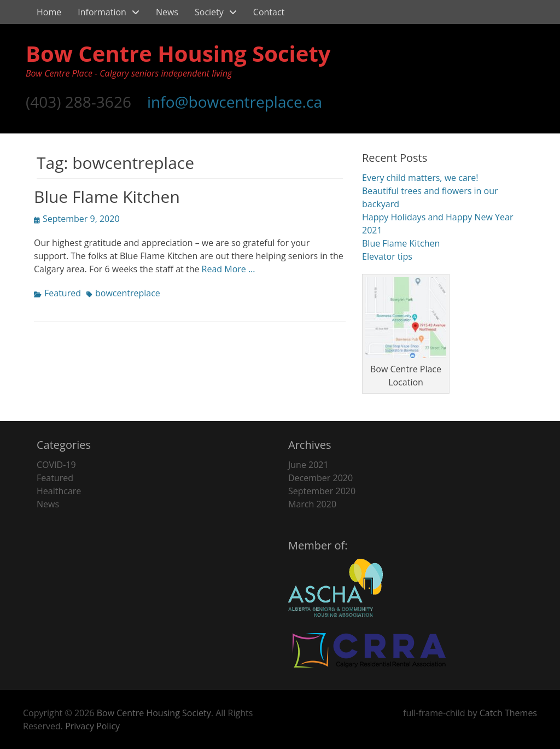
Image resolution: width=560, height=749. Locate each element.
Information (102, 12)
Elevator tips (387, 256)
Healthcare (59, 491)
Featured (63, 293)
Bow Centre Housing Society (178, 53)
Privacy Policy (92, 726)
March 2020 (312, 504)
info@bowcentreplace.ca (235, 102)
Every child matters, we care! (420, 178)
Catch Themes (508, 713)
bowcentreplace (128, 293)
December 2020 (320, 478)
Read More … (229, 269)
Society (209, 12)
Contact (269, 12)
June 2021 (308, 465)
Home (49, 12)
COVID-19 (56, 465)
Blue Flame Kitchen (107, 197)
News (167, 12)
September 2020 (322, 491)
